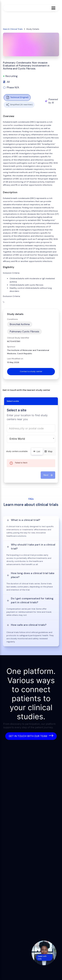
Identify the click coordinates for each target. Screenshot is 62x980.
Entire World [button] (17, 439)
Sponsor (11, 347)
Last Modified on (15, 359)
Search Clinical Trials (13, 29)
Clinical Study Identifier (18, 338)
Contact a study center (31, 371)
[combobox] (31, 428)
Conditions (12, 319)
